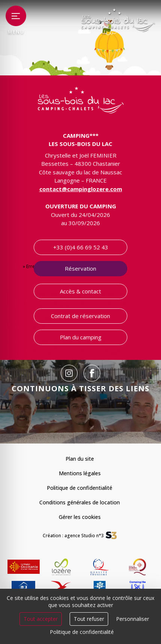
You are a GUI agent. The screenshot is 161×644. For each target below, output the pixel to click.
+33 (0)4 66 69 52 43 (81, 247)
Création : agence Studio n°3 (73, 536)
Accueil (13, 266)
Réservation (80, 268)
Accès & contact (80, 291)
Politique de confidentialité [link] (82, 632)
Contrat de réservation (80, 316)
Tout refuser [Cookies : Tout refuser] (89, 619)
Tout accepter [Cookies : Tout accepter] (41, 619)
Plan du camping (81, 337)
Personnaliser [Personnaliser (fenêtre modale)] (133, 619)
